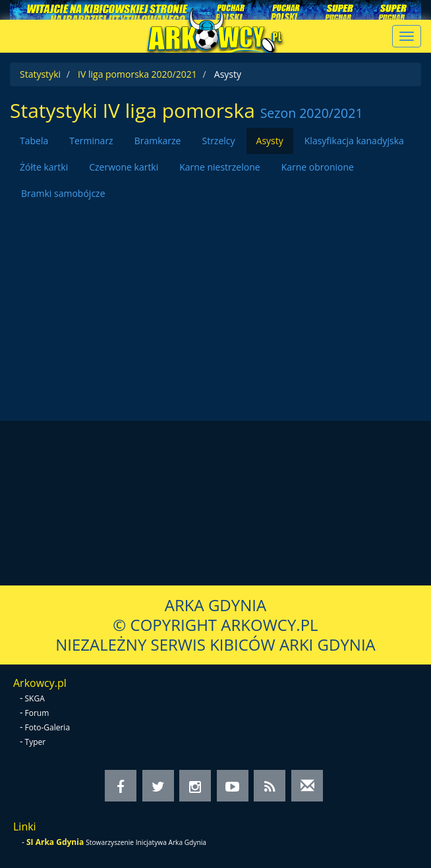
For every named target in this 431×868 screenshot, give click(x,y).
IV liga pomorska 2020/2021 (137, 74)
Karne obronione (318, 167)
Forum (37, 713)
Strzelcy (218, 141)
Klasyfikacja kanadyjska (354, 141)
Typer (36, 742)
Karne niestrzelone (219, 167)
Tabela (34, 141)
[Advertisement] (215, 299)
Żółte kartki (44, 167)
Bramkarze (158, 141)
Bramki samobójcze (63, 193)
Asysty (270, 141)
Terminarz (91, 141)
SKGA (35, 698)
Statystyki (40, 74)
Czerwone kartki (124, 167)
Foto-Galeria (48, 727)
